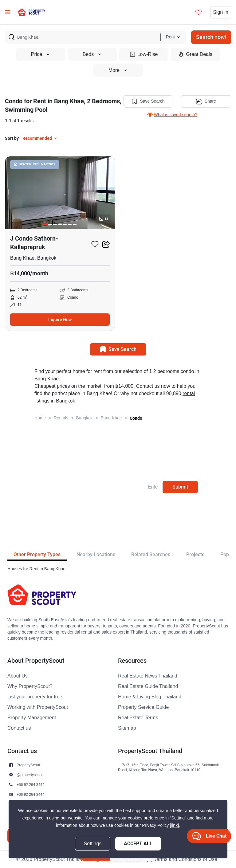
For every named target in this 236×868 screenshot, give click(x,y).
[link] (174, 825)
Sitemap (127, 728)
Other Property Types (37, 554)
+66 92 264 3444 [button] (30, 785)
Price (41, 54)
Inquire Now (60, 320)
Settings (93, 844)
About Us (18, 676)
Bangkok (85, 418)
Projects (195, 554)
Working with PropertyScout (38, 707)
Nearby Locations (96, 554)
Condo (136, 418)
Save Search (148, 101)
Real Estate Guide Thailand (148, 686)
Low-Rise (144, 54)
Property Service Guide (143, 707)
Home (40, 418)
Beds (92, 54)
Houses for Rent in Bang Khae (36, 569)
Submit (180, 487)
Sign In (221, 12)
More (118, 70)
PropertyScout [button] (28, 765)
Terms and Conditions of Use (185, 859)
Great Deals (195, 54)
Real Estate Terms (138, 718)
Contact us (19, 728)
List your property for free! (35, 697)
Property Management (32, 718)
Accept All (138, 844)
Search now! (211, 37)
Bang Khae (111, 418)
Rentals (61, 418)
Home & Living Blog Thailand (150, 697)
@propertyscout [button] (30, 775)
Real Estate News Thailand (148, 676)
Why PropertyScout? (30, 686)
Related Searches (151, 554)
